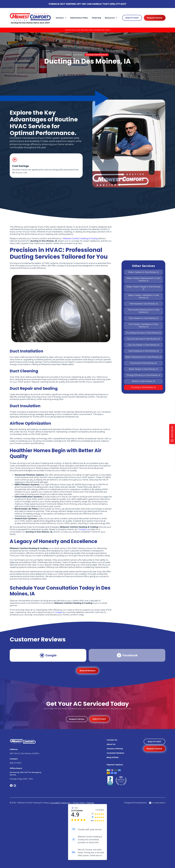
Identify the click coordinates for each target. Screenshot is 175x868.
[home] (30, 17)
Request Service (155, 18)
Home (68, 55)
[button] (61, 18)
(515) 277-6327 (118, 4)
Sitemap (90, 803)
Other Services (77, 55)
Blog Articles (113, 757)
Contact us (84, 529)
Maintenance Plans (79, 18)
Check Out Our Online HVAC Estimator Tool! (88, 30)
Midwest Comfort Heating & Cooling (80, 239)
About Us (111, 744)
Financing (96, 18)
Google (59, 612)
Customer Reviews (115, 753)
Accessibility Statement (61, 803)
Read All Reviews (88, 671)
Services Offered (115, 749)
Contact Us (112, 740)
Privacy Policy (79, 803)
